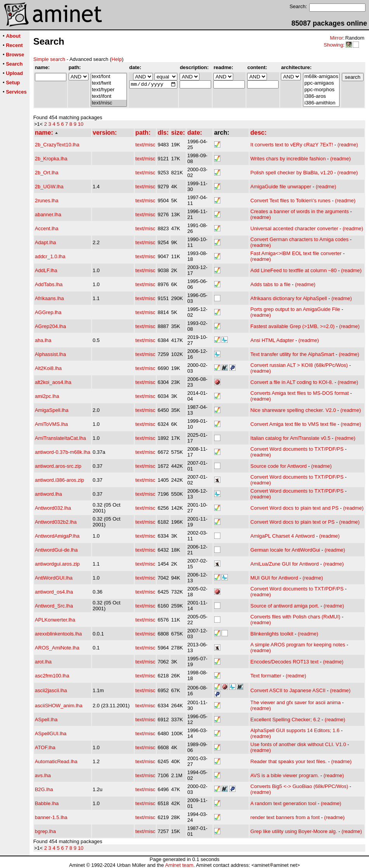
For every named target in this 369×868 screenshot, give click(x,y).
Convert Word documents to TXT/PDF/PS (297, 449)
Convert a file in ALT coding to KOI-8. (292, 382)
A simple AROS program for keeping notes (298, 645)
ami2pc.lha (47, 396)
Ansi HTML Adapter (272, 340)
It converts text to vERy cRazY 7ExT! (292, 145)
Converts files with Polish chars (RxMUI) (295, 617)
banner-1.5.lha (51, 817)
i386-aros (321, 96)
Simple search (49, 59)
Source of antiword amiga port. (285, 606)
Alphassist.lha (50, 354)
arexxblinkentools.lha (58, 634)
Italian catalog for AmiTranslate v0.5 (290, 438)
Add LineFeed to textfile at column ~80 (293, 270)
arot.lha (43, 662)
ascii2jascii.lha (51, 690)
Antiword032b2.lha (56, 522)
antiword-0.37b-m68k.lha (63, 452)
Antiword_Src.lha (54, 606)
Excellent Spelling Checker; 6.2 (285, 720)
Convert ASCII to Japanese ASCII (288, 690)
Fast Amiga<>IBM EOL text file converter (296, 253)
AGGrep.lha (48, 312)
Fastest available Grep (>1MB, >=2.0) (292, 326)
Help (117, 59)
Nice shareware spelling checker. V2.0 (293, 410)
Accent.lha (47, 228)
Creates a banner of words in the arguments (300, 211)
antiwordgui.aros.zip (57, 564)
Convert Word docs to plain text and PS (294, 508)
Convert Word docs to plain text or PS (292, 522)
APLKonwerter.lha (55, 620)
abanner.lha (48, 214)
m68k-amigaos (321, 77)
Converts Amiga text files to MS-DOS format (300, 393)
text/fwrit (109, 83)
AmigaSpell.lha (52, 410)
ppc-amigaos (321, 83)
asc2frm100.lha (52, 676)
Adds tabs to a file (270, 284)
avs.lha (43, 775)
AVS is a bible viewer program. (285, 775)
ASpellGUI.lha (51, 733)
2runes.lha (47, 201)
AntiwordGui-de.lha (56, 550)
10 (81, 124)
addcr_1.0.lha (50, 256)
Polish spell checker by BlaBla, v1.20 (291, 173)
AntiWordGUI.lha (54, 578)
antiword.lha (49, 494)
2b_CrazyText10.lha (57, 145)
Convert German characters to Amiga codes (299, 239)
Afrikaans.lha (49, 298)
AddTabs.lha (49, 284)
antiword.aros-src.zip (58, 466)
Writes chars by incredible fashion (288, 159)
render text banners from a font (285, 817)
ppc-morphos (321, 90)
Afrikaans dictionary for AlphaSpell (288, 298)
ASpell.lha (46, 720)
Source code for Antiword (278, 466)
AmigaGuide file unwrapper (281, 187)
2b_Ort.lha (47, 173)
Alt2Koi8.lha (48, 368)
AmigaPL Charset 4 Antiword (282, 536)
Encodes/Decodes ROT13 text (284, 662)
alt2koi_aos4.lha (53, 382)
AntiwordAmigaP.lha (57, 536)
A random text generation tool (283, 803)
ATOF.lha (45, 747)
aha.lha (43, 340)
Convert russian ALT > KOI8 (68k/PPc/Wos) (299, 365)
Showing (333, 45)
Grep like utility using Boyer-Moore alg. (294, 831)
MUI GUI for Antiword (274, 578)
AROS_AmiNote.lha (57, 648)
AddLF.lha (46, 270)
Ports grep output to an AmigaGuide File (295, 309)
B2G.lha (44, 789)
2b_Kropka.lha (51, 159)
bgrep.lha (45, 831)
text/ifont (109, 96)
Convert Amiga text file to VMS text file (293, 424)
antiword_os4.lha (54, 592)
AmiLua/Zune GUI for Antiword (284, 564)
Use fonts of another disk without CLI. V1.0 (298, 744)
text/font (109, 77)
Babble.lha (47, 803)
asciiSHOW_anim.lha (59, 706)
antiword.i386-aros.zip (60, 480)
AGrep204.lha (50, 326)
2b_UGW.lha (49, 187)
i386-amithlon (321, 103)
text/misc (109, 103)
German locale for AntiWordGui (285, 550)
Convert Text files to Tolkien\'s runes (290, 201)
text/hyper (109, 90)
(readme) (348, 145)
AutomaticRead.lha (56, 761)
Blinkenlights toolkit (272, 634)
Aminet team (179, 865)
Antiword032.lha (53, 508)
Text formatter (266, 676)
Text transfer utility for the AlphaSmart (292, 354)
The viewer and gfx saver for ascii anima (295, 702)
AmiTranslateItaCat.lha (61, 438)
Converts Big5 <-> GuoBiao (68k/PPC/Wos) (299, 786)
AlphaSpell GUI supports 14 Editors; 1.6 (295, 730)
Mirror (336, 38)
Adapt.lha (46, 242)
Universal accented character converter (294, 228)
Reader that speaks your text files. (288, 761)
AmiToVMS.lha (51, 424)
